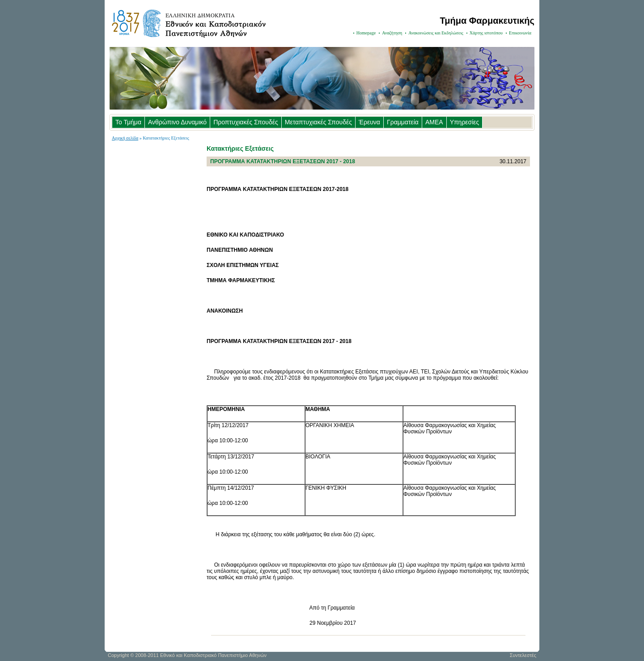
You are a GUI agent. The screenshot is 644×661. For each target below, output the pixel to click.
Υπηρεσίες (465, 122)
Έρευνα (369, 122)
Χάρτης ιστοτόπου (486, 33)
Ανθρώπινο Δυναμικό (177, 122)
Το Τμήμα (128, 122)
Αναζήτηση (392, 33)
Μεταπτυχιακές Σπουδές (318, 122)
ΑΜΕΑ (434, 122)
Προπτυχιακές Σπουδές (246, 122)
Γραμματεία (403, 122)
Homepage (366, 33)
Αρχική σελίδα (125, 138)
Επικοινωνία (520, 33)
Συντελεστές (523, 655)
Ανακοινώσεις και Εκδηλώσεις (436, 33)
